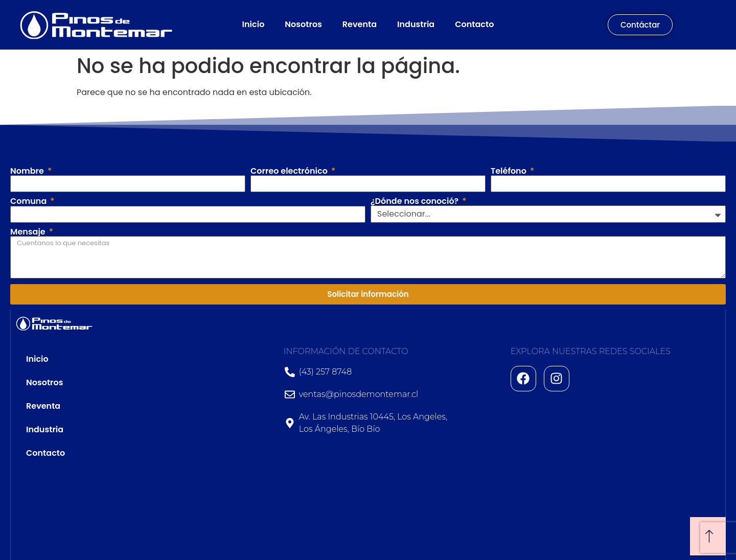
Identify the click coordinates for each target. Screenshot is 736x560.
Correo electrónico (290, 171)
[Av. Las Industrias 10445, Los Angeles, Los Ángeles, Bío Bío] (615, 478)
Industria (416, 24)
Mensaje (29, 232)
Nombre (28, 171)
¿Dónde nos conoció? (416, 201)
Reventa (360, 24)
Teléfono (510, 171)
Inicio (254, 24)
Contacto (474, 24)
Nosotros (303, 24)
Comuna (29, 201)
